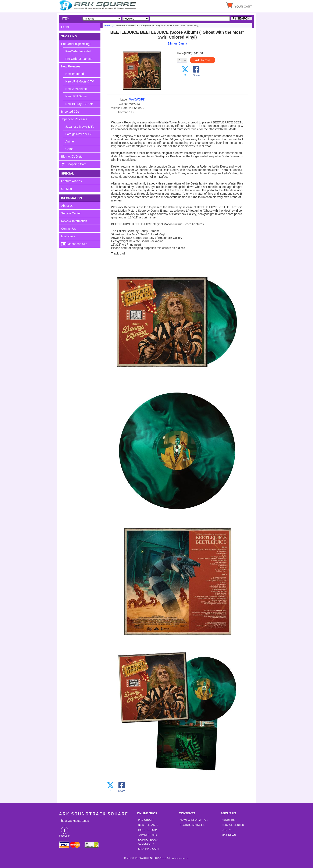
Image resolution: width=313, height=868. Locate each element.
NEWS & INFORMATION (194, 820)
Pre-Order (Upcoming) (76, 44)
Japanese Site (78, 244)
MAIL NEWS (229, 835)
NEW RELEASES (148, 825)
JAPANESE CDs (147, 835)
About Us (67, 206)
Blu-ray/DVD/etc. (72, 157)
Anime (70, 141)
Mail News (68, 236)
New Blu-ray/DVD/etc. (80, 104)
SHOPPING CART (149, 849)
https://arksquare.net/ (75, 821)
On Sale (67, 189)
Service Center (71, 213)
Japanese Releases (74, 119)
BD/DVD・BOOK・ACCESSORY (149, 842)
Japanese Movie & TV (80, 127)
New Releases (71, 66)
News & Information (74, 221)
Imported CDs (70, 112)
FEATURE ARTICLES (192, 825)
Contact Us (69, 229)
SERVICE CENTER (233, 825)
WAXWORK (137, 99)
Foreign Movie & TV (79, 134)
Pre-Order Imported (78, 51)
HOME (98, 5)
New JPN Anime (76, 89)
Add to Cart (203, 60)
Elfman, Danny (177, 43)
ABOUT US (228, 820)
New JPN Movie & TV (80, 81)
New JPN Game (76, 96)
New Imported (75, 74)
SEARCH (243, 18)
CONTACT (228, 830)
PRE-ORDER (146, 820)
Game (70, 149)
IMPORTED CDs (148, 830)
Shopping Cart (76, 164)
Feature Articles (72, 181)
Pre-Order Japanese (79, 59)
